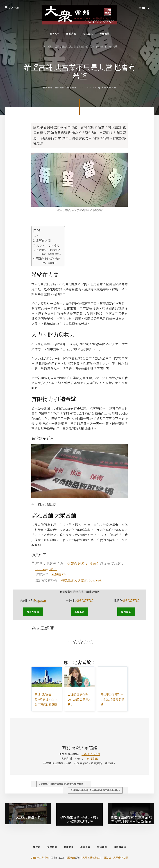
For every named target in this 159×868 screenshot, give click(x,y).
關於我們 (60, 87)
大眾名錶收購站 (91, 857)
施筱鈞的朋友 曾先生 (83, 563)
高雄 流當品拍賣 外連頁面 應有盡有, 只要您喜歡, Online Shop (131, 821)
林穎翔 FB (58, 575)
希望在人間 (43, 240)
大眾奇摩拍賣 (121, 857)
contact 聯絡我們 (28, 817)
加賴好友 (126, 612)
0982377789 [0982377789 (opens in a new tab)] (131, 600)
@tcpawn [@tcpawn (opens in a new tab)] (39, 600)
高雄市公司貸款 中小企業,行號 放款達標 (112, 699)
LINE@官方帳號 (40, 857)
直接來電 (79, 612)
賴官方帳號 (33, 612)
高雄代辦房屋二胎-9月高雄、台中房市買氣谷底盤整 (46, 699)
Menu (144, 8)
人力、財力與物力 (48, 245)
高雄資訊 (72, 87)
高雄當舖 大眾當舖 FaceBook (81, 580)
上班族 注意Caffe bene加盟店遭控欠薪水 (79, 699)
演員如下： (53, 263)
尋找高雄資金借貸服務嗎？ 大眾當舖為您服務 (79, 819)
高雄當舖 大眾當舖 (48, 258)
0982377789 (85, 600)
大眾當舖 (70, 857)
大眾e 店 (107, 857)
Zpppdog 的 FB (46, 569)
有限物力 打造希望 (48, 250)
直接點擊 (92, 758)
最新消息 (48, 87)
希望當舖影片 (55, 254)
